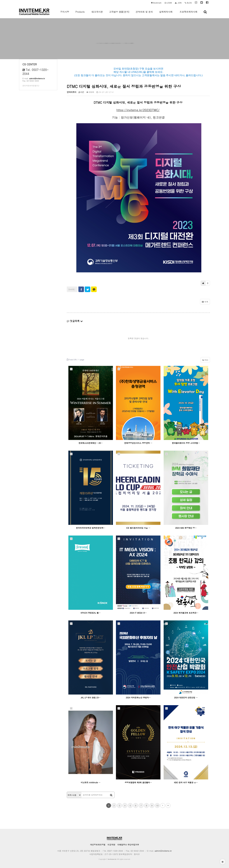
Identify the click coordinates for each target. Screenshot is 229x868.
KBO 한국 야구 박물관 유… (186, 782)
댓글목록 (75, 321)
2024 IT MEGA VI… (138, 613)
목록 (205, 302)
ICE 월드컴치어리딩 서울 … (138, 528)
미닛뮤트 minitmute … (91, 782)
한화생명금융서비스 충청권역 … (138, 443)
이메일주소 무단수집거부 (128, 845)
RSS (205, 360)
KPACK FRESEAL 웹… (91, 613)
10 (157, 805)
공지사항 (65, 14)
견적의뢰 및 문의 (144, 14)
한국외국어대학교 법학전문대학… (91, 528)
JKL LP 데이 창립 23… (90, 697)
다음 (163, 806)
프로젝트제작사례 (188, 14)
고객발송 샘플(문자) (119, 14)
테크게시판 (97, 14)
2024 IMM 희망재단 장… (186, 528)
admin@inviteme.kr (37, 78)
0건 (81, 92)
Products (80, 14)
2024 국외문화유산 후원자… (138, 697)
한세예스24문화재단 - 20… (91, 443)
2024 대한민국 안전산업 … (186, 697)
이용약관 (111, 845)
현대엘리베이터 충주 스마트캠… (186, 443)
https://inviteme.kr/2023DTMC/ (138, 110)
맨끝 (168, 806)
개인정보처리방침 (98, 845)
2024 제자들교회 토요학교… (186, 613)
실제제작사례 (166, 14)
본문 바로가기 (0, 0)
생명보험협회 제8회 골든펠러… (138, 782)
